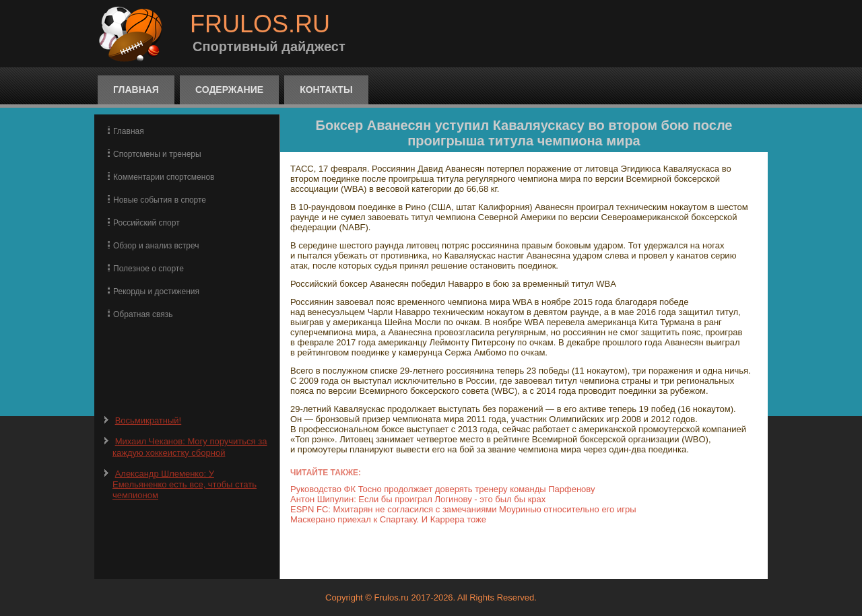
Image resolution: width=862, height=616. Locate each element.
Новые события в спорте (160, 200)
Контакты (326, 90)
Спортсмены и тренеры (157, 154)
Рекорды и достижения (156, 292)
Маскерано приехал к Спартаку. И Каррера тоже (388, 519)
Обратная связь (143, 314)
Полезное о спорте (148, 269)
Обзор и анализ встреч (156, 246)
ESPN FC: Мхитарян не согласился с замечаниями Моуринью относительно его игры (463, 509)
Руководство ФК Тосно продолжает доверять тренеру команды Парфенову (442, 489)
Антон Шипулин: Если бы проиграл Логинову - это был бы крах (418, 499)
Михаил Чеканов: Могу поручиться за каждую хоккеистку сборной (190, 447)
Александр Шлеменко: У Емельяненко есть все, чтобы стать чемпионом (185, 485)
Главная (136, 90)
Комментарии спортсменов (164, 177)
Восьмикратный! (148, 420)
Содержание (229, 90)
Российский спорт (146, 223)
